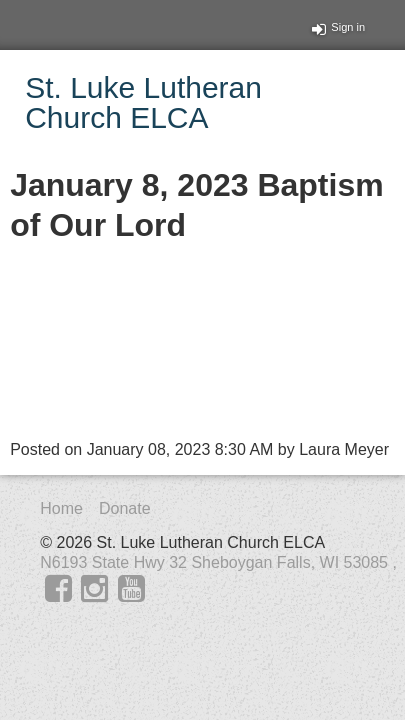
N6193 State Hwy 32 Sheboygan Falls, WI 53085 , (218, 562)
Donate (125, 508)
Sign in (338, 27)
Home (61, 508)
